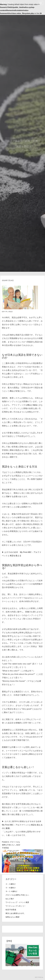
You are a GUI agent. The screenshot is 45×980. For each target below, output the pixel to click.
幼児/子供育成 (11, 910)
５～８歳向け (11, 888)
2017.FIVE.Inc (39, 977)
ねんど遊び (10, 899)
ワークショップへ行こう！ (16, 906)
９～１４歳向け (11, 891)
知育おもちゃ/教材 (12, 917)
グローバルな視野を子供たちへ (17, 895)
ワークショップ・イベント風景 (17, 902)
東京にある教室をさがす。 (16, 913)
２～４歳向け (11, 884)
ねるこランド (8, 3)
